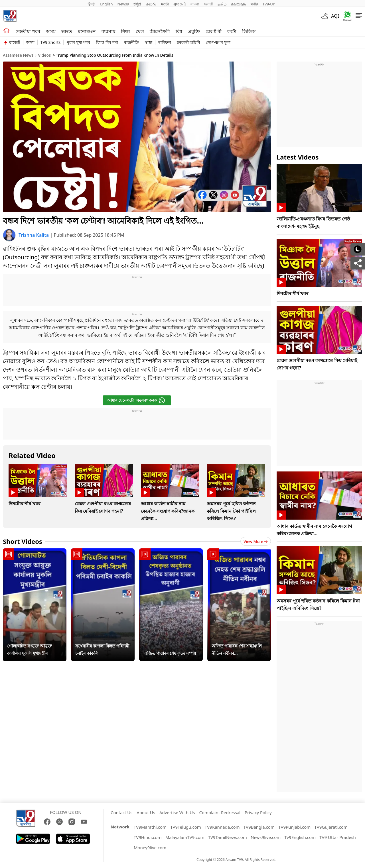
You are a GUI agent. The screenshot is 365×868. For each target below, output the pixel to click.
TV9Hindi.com (148, 837)
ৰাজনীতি (131, 42)
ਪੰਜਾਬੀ (208, 4)
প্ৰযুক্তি (194, 31)
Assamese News (18, 55)
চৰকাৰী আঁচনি (188, 42)
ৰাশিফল (165, 42)
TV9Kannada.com (222, 827)
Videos (44, 55)
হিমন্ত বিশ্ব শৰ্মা (107, 42)
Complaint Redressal (220, 812)
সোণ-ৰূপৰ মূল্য (218, 42)
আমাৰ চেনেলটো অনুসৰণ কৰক (136, 400)
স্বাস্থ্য (149, 42)
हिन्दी (92, 4)
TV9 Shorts (50, 42)
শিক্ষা (125, 31)
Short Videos (23, 541)
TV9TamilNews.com (228, 837)
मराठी (165, 4)
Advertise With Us (177, 812)
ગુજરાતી (180, 4)
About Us (146, 812)
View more (256, 541)
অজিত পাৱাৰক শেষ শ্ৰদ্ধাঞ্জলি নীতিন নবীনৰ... (237, 650)
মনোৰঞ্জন (87, 31)
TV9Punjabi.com (294, 827)
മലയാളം (239, 4)
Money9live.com (150, 847)
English (106, 4)
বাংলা (195, 4)
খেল (140, 31)
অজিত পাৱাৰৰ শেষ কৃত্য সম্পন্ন (170, 653)
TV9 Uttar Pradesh (338, 837)
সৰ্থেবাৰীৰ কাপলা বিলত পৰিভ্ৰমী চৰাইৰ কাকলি (102, 650)
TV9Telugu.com (186, 827)
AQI (335, 16)
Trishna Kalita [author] (34, 235)
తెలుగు (151, 4)
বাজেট (15, 42)
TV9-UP (269, 4)
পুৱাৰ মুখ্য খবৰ (78, 42)
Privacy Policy (258, 812)
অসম (51, 31)
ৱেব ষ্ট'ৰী (214, 31)
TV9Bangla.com (259, 827)
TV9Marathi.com (150, 827)
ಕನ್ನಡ (137, 4)
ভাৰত (67, 31)
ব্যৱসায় (108, 31)
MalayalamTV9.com (185, 837)
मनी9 (254, 4)
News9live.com (266, 837)
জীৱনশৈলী (160, 31)
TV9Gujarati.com (331, 827)
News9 (123, 4)
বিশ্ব (179, 31)
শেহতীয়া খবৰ (28, 31)
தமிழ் (222, 4)
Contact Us (121, 812)
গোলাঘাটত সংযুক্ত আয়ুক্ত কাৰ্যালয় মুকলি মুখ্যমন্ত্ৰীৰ (30, 650)
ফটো (232, 31)
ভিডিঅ (249, 31)
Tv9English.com (300, 837)
